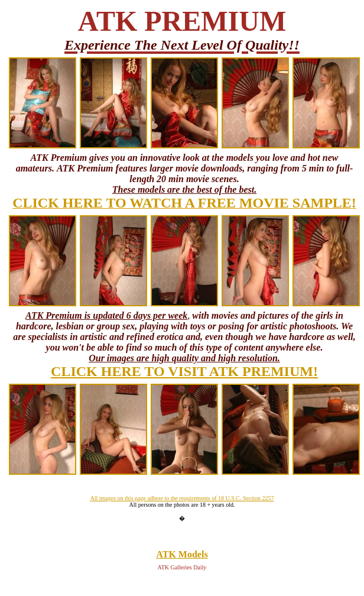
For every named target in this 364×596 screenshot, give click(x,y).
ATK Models (182, 554)
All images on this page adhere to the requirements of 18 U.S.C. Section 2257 (182, 498)
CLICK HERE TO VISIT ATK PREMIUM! (184, 371)
